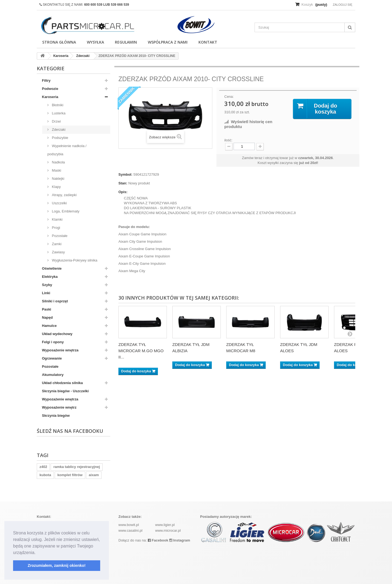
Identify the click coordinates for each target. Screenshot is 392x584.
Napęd (47, 317)
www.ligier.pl (165, 525)
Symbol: (125, 174)
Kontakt (208, 42)
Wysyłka (95, 42)
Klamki (57, 219)
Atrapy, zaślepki (64, 195)
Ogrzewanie (52, 358)
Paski (47, 309)
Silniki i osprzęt (55, 301)
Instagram (180, 540)
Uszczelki (59, 203)
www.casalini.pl (130, 530)
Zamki (56, 244)
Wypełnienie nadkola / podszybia (67, 150)
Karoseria (50, 97)
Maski (56, 170)
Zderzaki (58, 130)
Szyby (47, 285)
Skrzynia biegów (56, 416)
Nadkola (58, 162)
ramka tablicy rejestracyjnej (77, 467)
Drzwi (56, 121)
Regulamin (126, 42)
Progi (56, 228)
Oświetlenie (52, 268)
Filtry (46, 80)
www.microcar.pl (168, 530)
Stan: (123, 183)
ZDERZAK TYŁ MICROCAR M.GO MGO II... (141, 351)
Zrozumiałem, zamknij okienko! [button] (57, 565)
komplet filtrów (70, 475)
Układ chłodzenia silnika (62, 383)
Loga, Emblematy (65, 211)
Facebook (158, 540)
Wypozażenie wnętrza (60, 399)
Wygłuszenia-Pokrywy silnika (74, 260)
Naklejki (58, 179)
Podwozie (50, 89)
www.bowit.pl (129, 525)
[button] (38, 553)
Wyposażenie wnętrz (59, 407)
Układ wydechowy (57, 334)
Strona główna (59, 42)
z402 (43, 467)
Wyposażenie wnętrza (60, 350)
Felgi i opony (53, 342)
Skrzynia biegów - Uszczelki (65, 391)
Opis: (123, 192)
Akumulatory (53, 375)
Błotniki (57, 105)
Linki (46, 293)
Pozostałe (59, 236)
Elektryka (50, 277)
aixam (94, 475)
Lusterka (58, 113)
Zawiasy (58, 252)
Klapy (56, 187)
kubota (45, 475)
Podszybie (60, 138)
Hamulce (49, 326)
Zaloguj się (342, 5)
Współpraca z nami (168, 42)
